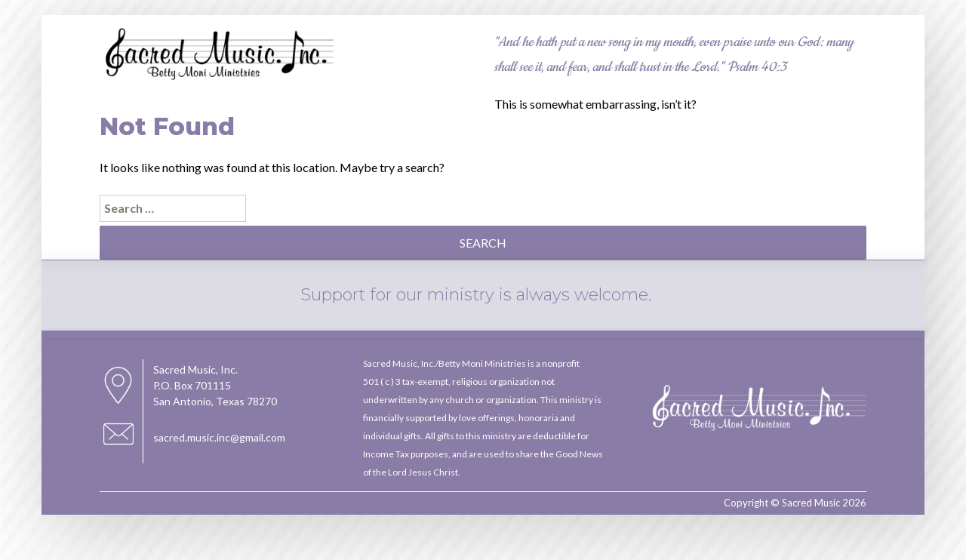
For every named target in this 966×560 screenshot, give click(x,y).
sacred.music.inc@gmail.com (219, 437)
